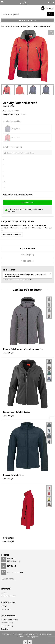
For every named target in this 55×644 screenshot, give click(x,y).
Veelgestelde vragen (8, 596)
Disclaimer (5, 629)
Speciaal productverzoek (28, 20)
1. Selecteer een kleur (12, 121)
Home (3, 27)
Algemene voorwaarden (9, 620)
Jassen (17, 27)
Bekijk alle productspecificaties (15, 114)
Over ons (4, 593)
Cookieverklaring (7, 623)
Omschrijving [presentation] (27, 255)
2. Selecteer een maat (13, 147)
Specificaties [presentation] (27, 261)
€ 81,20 (9, 478)
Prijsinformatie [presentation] (27, 248)
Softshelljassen (27, 27)
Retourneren (6, 609)
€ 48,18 (9, 416)
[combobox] (24, 14)
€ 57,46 (9, 353)
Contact (4, 606)
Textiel (10, 27)
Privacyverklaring (7, 626)
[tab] (27, 248)
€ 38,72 (9, 541)
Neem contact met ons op (12, 235)
